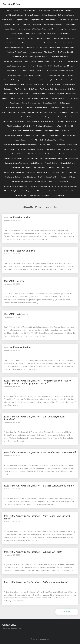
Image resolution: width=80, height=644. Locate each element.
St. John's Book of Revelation (23, 181)
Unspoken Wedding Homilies (12, 61)
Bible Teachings (44, 10)
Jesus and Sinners (10, 29)
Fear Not (51, 29)
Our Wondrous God (35, 154)
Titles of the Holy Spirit (56, 94)
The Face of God (21, 89)
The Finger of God (46, 89)
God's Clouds (72, 144)
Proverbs (63, 20)
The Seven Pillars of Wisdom (55, 140)
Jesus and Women (17, 33)
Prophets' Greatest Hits (60, 57)
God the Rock (28, 75)
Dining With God (21, 195)
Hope (50, 181)
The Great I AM (50, 52)
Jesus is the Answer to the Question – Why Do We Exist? (33, 552)
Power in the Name (66, 70)
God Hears (58, 66)
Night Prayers (52, 33)
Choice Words (71, 191)
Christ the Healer (36, 52)
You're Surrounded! (12, 84)
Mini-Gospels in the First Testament (50, 191)
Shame (40, 66)
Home (9, 10)
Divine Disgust (15, 103)
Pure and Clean (72, 172)
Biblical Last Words (39, 29)
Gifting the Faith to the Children (59, 168)
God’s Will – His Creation (17, 217)
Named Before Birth (44, 38)
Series (16, 10)
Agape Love (29, 107)
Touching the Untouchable (54, 80)
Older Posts (67, 612)
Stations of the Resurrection (63, 10)
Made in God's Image (13, 66)
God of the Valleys (69, 84)
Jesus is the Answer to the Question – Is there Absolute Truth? (36, 582)
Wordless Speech (69, 47)
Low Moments (69, 66)
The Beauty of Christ (32, 135)
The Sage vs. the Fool (13, 177)
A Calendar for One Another (17, 52)
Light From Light (39, 168)
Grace (6, 121)
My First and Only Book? (64, 126)
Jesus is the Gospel (43, 117)
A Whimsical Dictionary (15, 15)
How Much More (41, 107)
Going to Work (41, 181)
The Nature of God (30, 10)
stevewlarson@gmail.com (12, 629)
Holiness (7, 24)
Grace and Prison (58, 98)
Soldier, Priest (71, 94)
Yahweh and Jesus (14, 75)
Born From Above (72, 98)
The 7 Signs (23, 70)
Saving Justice (39, 84)
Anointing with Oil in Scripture (20, 168)
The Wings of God (28, 191)
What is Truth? (28, 126)
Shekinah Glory (15, 131)
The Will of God (37, 140)
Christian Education (49, 15)
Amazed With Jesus (19, 154)
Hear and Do (12, 70)
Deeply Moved (71, 80)
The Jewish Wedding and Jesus (15, 80)
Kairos (13, 98)
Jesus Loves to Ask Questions (51, 158)
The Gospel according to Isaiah (66, 186)
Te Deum (31, 38)
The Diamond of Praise (14, 107)
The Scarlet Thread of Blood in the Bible (32, 112)
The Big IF (48, 66)
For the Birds (66, 131)
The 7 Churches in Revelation (65, 43)
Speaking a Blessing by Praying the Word (41, 121)
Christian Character (32, 15)
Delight (32, 70)
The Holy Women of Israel (67, 121)
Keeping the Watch (52, 131)
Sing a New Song (70, 149)
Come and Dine (61, 89)
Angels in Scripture (52, 163)
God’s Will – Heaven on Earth (19, 251)
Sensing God (37, 24)
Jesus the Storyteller (19, 57)
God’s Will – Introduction (17, 347)
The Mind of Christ (14, 126)
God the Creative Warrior (51, 135)
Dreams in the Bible (9, 112)
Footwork (5, 98)
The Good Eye (40, 75)
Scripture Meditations (66, 15)
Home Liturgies (7, 20)
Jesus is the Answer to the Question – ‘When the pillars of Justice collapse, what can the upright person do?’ (37, 382)
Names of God (25, 94)
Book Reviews (35, 195)
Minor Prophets (51, 61)
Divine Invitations (31, 47)
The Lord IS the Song (54, 149)
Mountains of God (53, 84)
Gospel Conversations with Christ (65, 117)
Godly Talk (41, 33)
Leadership (26, 24)
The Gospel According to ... (39, 57)
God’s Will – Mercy (14, 281)
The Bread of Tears (71, 158)
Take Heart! (30, 117)
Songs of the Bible (37, 20)
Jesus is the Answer (22, 140)
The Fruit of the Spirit (66, 52)
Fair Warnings (64, 33)
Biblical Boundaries (29, 103)
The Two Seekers (59, 144)
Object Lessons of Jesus (27, 43)
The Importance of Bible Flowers (57, 154)
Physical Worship (39, 94)
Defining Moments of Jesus (53, 24)
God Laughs (8, 89)
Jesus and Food (51, 70)
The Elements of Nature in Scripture (31, 149)
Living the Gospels (21, 20)
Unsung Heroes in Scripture (12, 158)
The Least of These (68, 177)
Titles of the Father (11, 94)
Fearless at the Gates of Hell (13, 117)
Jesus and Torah (29, 66)
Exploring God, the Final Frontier (17, 163)
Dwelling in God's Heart (41, 98)
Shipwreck (75, 112)
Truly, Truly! (33, 89)
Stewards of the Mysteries (16, 38)
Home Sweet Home (17, 121)
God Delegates (65, 103)
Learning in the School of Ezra (14, 172)
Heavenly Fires (55, 47)
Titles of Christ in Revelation (64, 38)
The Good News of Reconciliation (15, 186)
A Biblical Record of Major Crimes (41, 186)
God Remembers (54, 75)
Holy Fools (16, 24)
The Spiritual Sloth (61, 181)
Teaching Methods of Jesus (66, 29)
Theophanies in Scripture (13, 135)
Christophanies (24, 29)
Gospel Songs (73, 20)
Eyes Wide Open (58, 172)
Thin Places (53, 112)
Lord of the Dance (29, 177)
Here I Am (44, 47)
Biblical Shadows (37, 163)
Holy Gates (72, 89)
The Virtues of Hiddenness (33, 131)
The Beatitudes (52, 20)
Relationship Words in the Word (38, 172)
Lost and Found (45, 144)
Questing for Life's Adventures (53, 195)
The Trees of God (35, 80)
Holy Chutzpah (27, 84)
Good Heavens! (10, 149)
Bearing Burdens (68, 107)
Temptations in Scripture (34, 61)
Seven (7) (40, 70)
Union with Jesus (24, 98)
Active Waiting (55, 107)
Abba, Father (31, 33)
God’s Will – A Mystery (16, 314)
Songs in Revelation (45, 43)
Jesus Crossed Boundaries (48, 103)
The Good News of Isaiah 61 (48, 177)
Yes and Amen (73, 61)
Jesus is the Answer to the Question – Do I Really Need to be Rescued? (40, 452)
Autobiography (71, 24)
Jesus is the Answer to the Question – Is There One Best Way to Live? (39, 486)
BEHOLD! (62, 61)
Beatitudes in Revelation (14, 47)
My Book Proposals (31, 158)
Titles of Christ (10, 43)
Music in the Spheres (12, 191)
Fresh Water (64, 112)
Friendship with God (69, 135)
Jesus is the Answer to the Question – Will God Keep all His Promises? (34, 418)
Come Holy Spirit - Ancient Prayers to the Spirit (20, 144)
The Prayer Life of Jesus (45, 126)
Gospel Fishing (67, 75)
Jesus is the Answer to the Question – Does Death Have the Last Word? (37, 517)
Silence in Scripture (68, 163)
